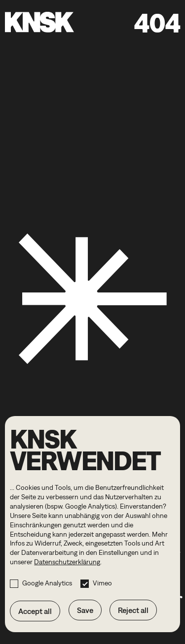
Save (85, 610)
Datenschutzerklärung (67, 562)
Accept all (35, 611)
